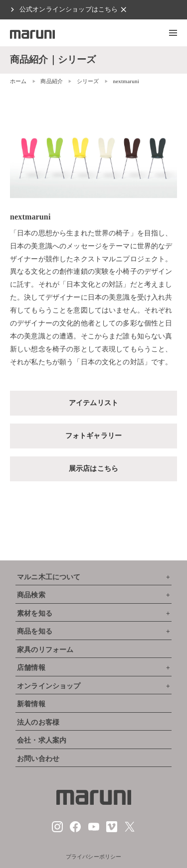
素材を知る (35, 613)
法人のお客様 (38, 722)
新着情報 (31, 704)
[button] (173, 33)
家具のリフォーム (45, 650)
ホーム (18, 81)
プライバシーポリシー (94, 857)
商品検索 (31, 595)
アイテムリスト (93, 403)
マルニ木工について (49, 577)
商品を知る (35, 631)
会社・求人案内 (42, 740)
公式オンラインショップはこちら (69, 9)
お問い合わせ (38, 759)
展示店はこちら (93, 468)
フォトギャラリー (93, 435)
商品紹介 (52, 81)
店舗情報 (31, 668)
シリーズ (88, 81)
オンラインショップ (49, 686)
